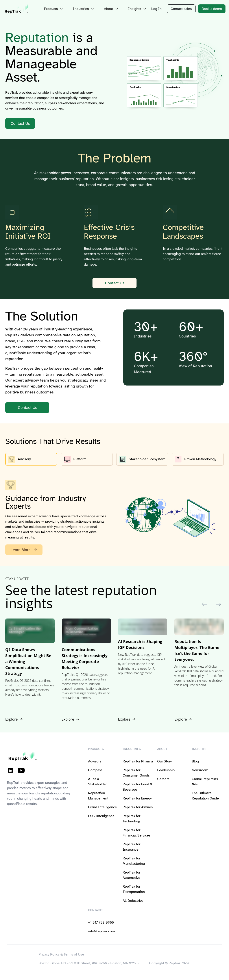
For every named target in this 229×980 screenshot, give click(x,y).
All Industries (133, 901)
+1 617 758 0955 (101, 922)
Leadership (166, 770)
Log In (156, 9)
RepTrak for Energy (137, 798)
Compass (95, 770)
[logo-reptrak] (17, 9)
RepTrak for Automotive (131, 875)
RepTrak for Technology (132, 819)
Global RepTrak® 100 (205, 782)
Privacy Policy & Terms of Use (61, 954)
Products (54, 9)
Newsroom (200, 770)
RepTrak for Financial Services (137, 833)
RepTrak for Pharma (138, 761)
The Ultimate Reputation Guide (205, 796)
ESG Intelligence (101, 816)
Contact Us (115, 283)
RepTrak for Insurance (131, 847)
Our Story (164, 761)
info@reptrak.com (101, 931)
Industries (84, 9)
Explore (14, 719)
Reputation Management (98, 796)
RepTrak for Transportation (134, 889)
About (112, 9)
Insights (138, 9)
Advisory (95, 761)
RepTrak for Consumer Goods (136, 773)
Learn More (24, 550)
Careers (163, 779)
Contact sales (181, 9)
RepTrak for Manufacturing (134, 861)
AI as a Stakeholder (97, 782)
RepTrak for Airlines (138, 807)
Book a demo (212, 9)
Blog (195, 761)
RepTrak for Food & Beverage (138, 787)
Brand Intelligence (102, 807)
